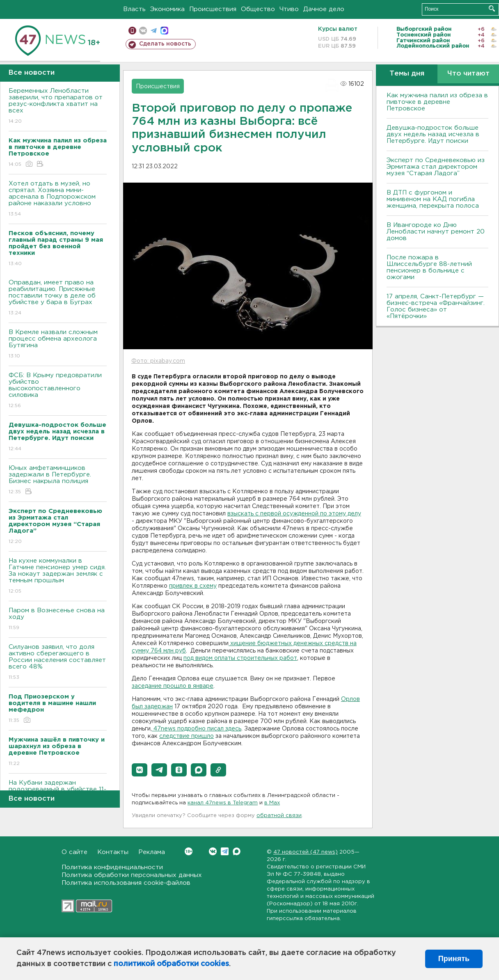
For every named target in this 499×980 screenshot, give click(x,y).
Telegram (225, 851)
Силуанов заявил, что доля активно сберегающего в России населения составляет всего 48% (58, 663)
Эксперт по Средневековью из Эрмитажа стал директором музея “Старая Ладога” (436, 167)
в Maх (272, 803)
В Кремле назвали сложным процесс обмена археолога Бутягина (58, 345)
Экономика (167, 9)
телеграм (154, 31)
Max (237, 851)
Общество (258, 9)
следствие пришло (187, 736)
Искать (492, 8)
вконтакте (143, 31)
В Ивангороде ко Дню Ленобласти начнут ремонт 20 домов (436, 232)
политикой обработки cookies (171, 964)
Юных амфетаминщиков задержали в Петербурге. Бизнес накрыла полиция (58, 480)
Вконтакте (189, 851)
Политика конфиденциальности (112, 867)
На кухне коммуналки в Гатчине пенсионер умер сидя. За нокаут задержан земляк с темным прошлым (58, 576)
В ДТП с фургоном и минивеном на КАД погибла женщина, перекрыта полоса (433, 199)
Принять (454, 959)
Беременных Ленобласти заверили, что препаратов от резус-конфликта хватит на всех (58, 106)
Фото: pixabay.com (158, 361)
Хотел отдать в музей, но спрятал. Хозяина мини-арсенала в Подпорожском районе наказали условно (58, 199)
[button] (140, 770)
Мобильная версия (132, 31)
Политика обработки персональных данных (132, 875)
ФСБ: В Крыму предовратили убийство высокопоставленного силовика (58, 391)
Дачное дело (324, 9)
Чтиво (289, 9)
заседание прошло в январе (173, 686)
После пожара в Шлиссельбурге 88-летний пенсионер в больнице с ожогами (429, 267)
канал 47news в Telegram (223, 803)
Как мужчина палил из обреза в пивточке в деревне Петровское (437, 102)
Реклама (152, 852)
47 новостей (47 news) (306, 852)
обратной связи (279, 816)
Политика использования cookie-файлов (126, 883)
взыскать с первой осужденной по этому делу (294, 514)
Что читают (468, 74)
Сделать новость (165, 44)
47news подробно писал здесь (197, 729)
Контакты (113, 852)
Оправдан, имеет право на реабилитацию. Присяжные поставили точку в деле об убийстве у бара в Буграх (58, 298)
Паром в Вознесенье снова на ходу (58, 619)
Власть (134, 9)
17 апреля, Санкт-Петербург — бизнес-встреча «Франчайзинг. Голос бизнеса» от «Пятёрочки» (436, 306)
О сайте (74, 852)
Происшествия (213, 9)
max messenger (164, 31)
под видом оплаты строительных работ (240, 658)
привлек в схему (193, 586)
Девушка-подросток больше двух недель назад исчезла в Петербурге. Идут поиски (433, 134)
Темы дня (407, 74)
